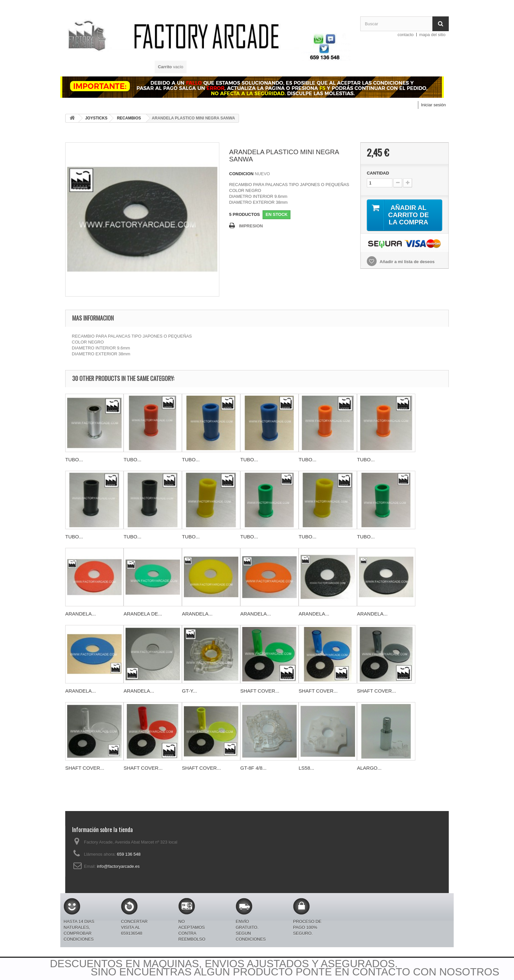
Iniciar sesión (433, 105)
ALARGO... (369, 768)
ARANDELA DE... (143, 614)
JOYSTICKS (96, 118)
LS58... (306, 768)
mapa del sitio (432, 35)
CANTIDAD (378, 173)
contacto (406, 35)
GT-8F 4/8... (253, 768)
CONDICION (241, 174)
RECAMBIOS (129, 118)
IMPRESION (251, 226)
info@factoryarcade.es (118, 866)
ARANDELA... (80, 614)
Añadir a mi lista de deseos (407, 262)
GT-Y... (189, 691)
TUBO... (74, 459)
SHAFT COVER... (260, 691)
